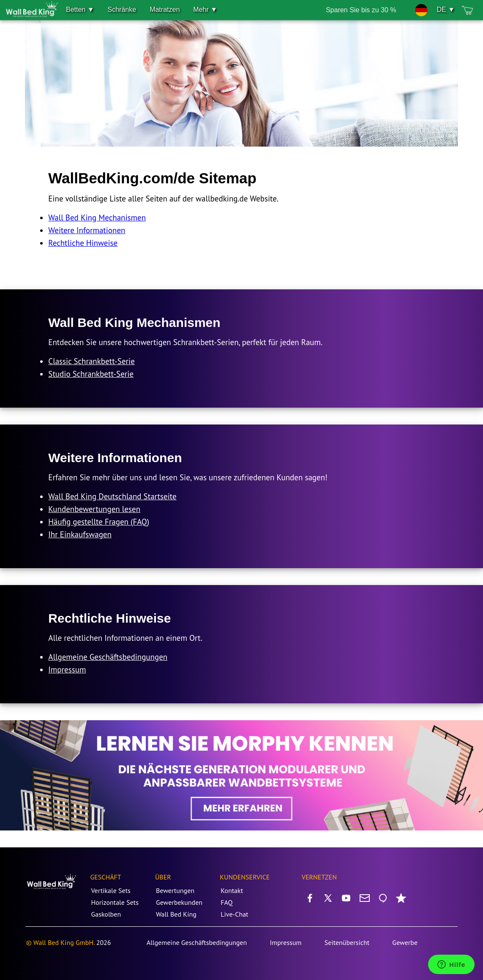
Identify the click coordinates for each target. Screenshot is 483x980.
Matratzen (165, 10)
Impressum (67, 670)
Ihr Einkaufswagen (80, 534)
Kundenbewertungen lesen (94, 509)
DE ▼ (446, 10)
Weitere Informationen (87, 230)
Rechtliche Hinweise (83, 243)
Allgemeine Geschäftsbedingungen (108, 657)
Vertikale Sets (111, 890)
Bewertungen (175, 890)
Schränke (122, 10)
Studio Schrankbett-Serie (91, 374)
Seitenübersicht (347, 942)
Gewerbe (405, 942)
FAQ (226, 902)
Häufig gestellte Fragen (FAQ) (99, 522)
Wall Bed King (176, 914)
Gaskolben (106, 914)
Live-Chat (234, 914)
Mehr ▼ (205, 10)
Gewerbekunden (179, 902)
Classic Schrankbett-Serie (91, 361)
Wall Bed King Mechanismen (97, 218)
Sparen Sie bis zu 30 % (361, 10)
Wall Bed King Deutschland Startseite (112, 496)
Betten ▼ (80, 10)
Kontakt (232, 890)
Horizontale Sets (115, 902)
